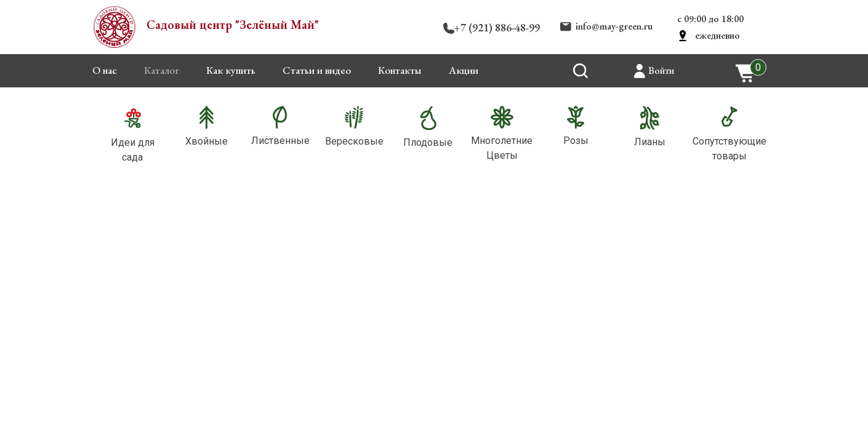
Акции (464, 70)
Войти (661, 70)
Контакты (400, 70)
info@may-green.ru (614, 26)
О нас (105, 70)
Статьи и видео (317, 70)
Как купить (231, 70)
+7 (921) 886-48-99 (497, 27)
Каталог (162, 70)
